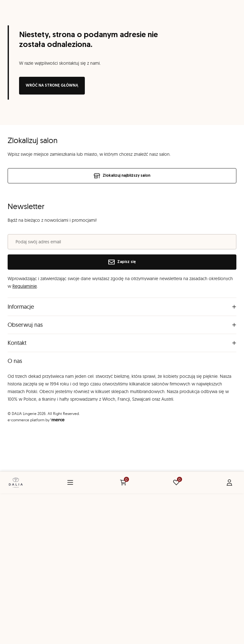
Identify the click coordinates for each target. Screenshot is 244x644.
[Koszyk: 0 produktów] (123, 483)
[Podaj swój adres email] (122, 242)
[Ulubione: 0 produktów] (176, 483)
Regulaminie (25, 286)
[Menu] (70, 483)
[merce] (58, 420)
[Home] (16, 483)
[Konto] (229, 483)
